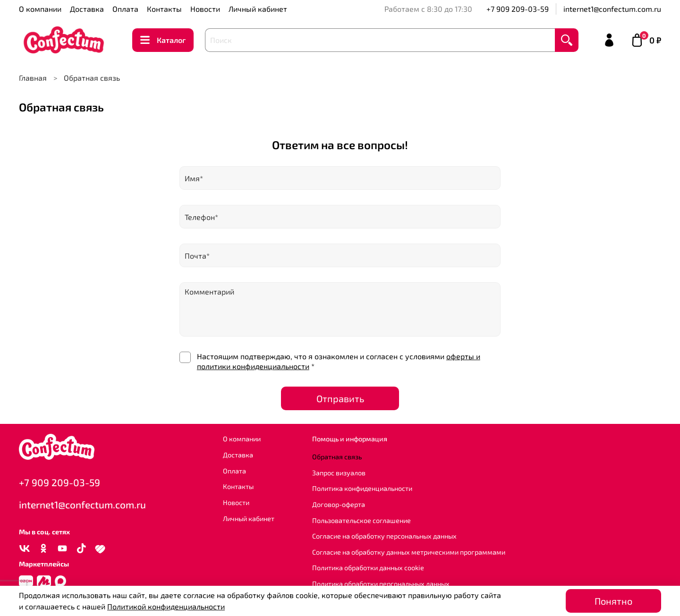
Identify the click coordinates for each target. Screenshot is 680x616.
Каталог (163, 40)
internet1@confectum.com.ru (612, 9)
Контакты (164, 9)
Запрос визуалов (339, 473)
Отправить (340, 398)
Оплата (125, 9)
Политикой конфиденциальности (166, 606)
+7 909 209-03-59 (518, 9)
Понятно (613, 601)
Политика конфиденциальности (362, 488)
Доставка (87, 9)
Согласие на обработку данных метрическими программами (409, 552)
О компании (40, 9)
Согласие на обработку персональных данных (384, 536)
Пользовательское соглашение (361, 520)
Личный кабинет (258, 9)
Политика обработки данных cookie (368, 568)
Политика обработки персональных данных (381, 584)
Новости (205, 9)
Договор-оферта (339, 504)
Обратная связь (337, 457)
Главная (33, 78)
